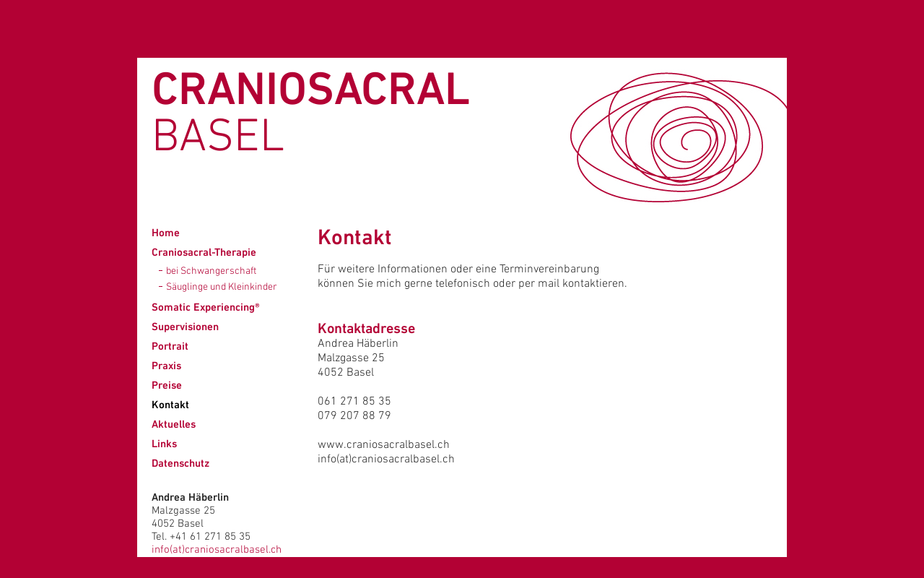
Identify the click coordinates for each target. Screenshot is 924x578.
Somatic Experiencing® (206, 307)
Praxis (166, 365)
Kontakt (170, 404)
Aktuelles (174, 424)
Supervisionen (185, 326)
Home (166, 232)
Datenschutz (180, 463)
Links (164, 443)
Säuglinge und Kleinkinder (222, 287)
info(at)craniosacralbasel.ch (217, 550)
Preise (167, 385)
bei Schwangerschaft (211, 271)
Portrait (170, 346)
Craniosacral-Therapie (204, 252)
